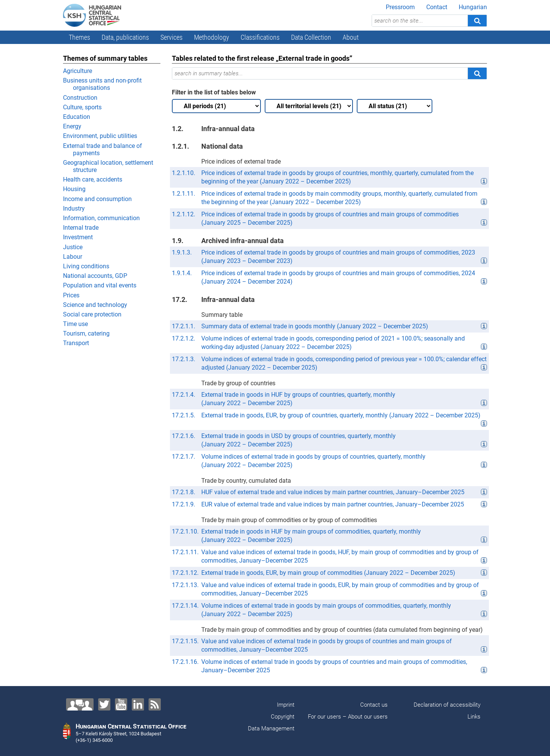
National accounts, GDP (95, 276)
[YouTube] (121, 704)
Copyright (283, 717)
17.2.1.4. (184, 395)
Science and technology (95, 305)
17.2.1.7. (184, 457)
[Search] (477, 21)
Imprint (286, 705)
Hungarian (473, 7)
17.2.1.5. (184, 415)
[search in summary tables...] (320, 73)
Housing (74, 189)
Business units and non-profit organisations (102, 84)
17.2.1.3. (184, 359)
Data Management (271, 728)
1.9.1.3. (182, 252)
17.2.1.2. (184, 338)
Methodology (212, 37)
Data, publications (125, 37)
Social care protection (92, 314)
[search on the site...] (420, 21)
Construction (80, 98)
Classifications (260, 37)
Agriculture (78, 71)
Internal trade (81, 228)
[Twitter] (104, 704)
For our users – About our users (348, 717)
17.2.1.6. (184, 436)
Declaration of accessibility (447, 705)
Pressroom (400, 7)
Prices (71, 295)
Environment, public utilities (100, 136)
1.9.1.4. (182, 273)
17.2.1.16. (185, 662)
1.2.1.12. (184, 214)
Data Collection (311, 37)
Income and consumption (97, 199)
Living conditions (86, 266)
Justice (73, 247)
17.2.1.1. (184, 326)
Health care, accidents (93, 179)
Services (171, 37)
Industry (74, 208)
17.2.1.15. (185, 641)
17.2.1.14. (185, 606)
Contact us (374, 705)
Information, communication (101, 218)
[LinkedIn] (138, 704)
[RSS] (155, 704)
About (351, 37)
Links (474, 717)
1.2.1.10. (184, 173)
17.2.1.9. (184, 504)
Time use (75, 324)
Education (77, 117)
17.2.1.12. (185, 573)
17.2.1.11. (185, 552)
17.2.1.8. (184, 492)
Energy (72, 126)
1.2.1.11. (184, 194)
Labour (73, 257)
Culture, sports (82, 107)
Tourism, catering (86, 333)
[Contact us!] (80, 704)
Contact (437, 7)
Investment (78, 237)
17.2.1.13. (185, 585)
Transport (76, 343)
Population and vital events (100, 285)
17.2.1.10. (185, 531)
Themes (79, 37)
